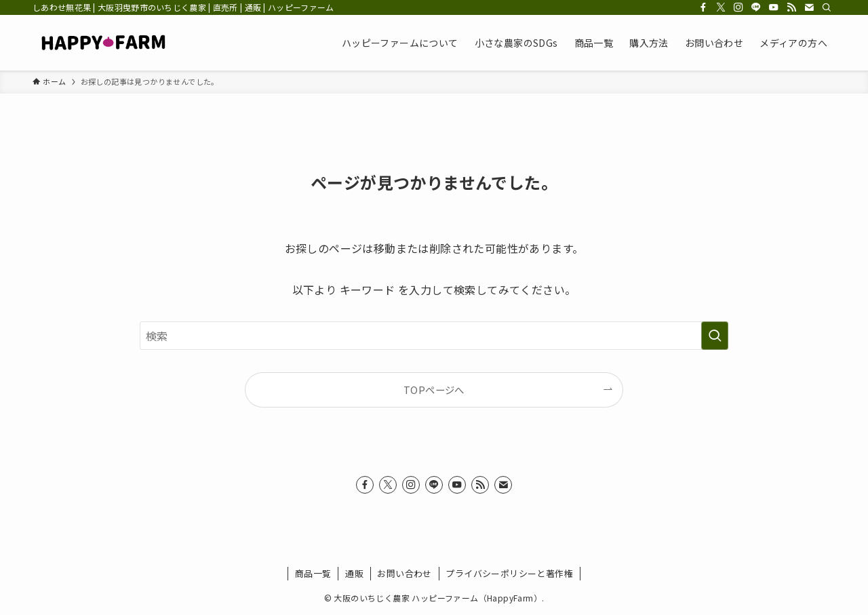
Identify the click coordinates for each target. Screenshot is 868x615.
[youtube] (774, 7)
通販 (354, 573)
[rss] (791, 7)
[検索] (827, 7)
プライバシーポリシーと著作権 (509, 573)
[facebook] (703, 7)
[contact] (809, 7)
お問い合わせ (404, 573)
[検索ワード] (434, 336)
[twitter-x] (721, 7)
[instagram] (738, 7)
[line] (756, 7)
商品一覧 (313, 573)
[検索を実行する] (715, 336)
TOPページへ (434, 390)
